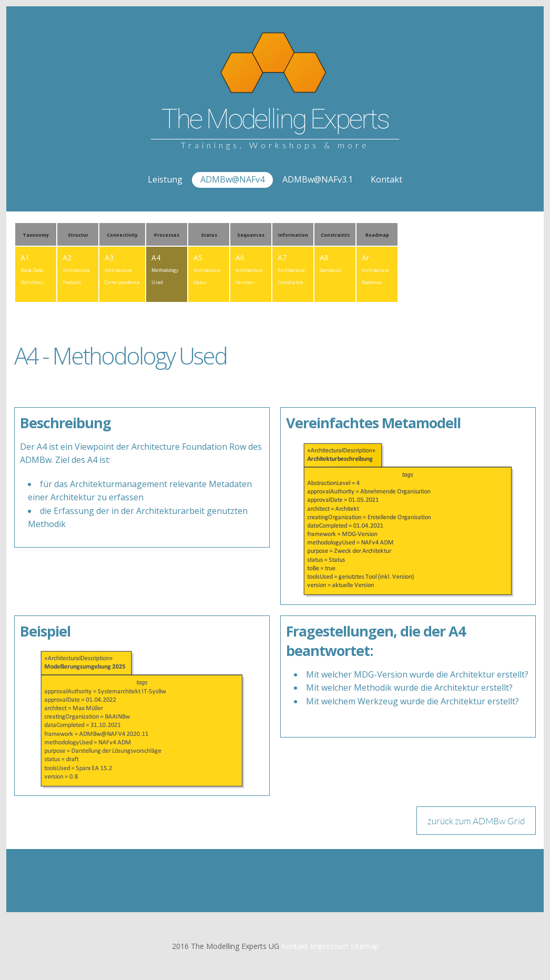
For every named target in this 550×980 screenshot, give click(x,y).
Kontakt (386, 179)
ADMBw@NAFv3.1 (318, 179)
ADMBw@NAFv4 (232, 179)
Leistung (165, 179)
